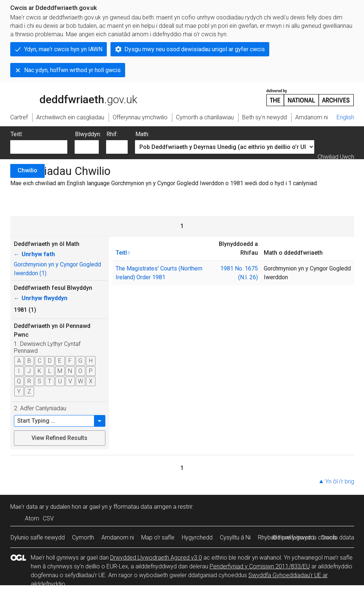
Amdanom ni (118, 537)
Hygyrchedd (197, 537)
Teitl (121, 253)
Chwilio (27, 170)
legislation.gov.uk (68, 97)
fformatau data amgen (142, 507)
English (345, 117)
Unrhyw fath (34, 254)
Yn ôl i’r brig (340, 481)
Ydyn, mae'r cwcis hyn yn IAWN (63, 49)
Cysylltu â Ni (235, 537)
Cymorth (83, 537)
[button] (100, 421)
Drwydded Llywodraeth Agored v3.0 (156, 558)
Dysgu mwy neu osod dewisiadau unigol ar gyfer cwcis (195, 49)
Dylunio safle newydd (38, 537)
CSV (48, 518)
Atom (32, 518)
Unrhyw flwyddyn (41, 298)
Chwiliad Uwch (336, 157)
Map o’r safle (158, 537)
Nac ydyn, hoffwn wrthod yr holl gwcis (72, 70)
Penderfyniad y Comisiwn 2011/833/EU (260, 566)
